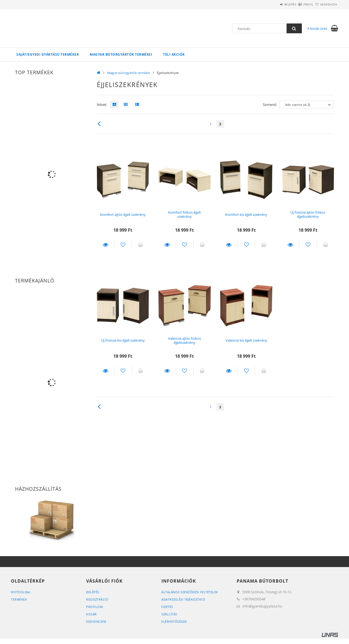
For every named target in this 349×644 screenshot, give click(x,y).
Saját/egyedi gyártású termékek (48, 54)
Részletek (106, 245)
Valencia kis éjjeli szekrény (246, 340)
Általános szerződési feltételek (190, 592)
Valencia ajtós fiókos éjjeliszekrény (184, 340)
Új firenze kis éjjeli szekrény (123, 340)
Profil (299, 4)
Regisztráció (97, 599)
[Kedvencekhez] (123, 245)
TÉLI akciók (174, 54)
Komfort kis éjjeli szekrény (246, 214)
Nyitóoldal (21, 592)
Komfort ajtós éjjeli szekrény (123, 214)
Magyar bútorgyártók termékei (121, 54)
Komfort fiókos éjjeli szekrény (184, 214)
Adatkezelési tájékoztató (183, 599)
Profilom (94, 607)
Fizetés (167, 607)
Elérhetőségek (174, 621)
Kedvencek (326, 4)
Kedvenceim (96, 621)
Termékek (19, 599)
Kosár (91, 614)
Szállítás (169, 614)
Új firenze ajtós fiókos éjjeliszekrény (308, 214)
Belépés (275, 4)
